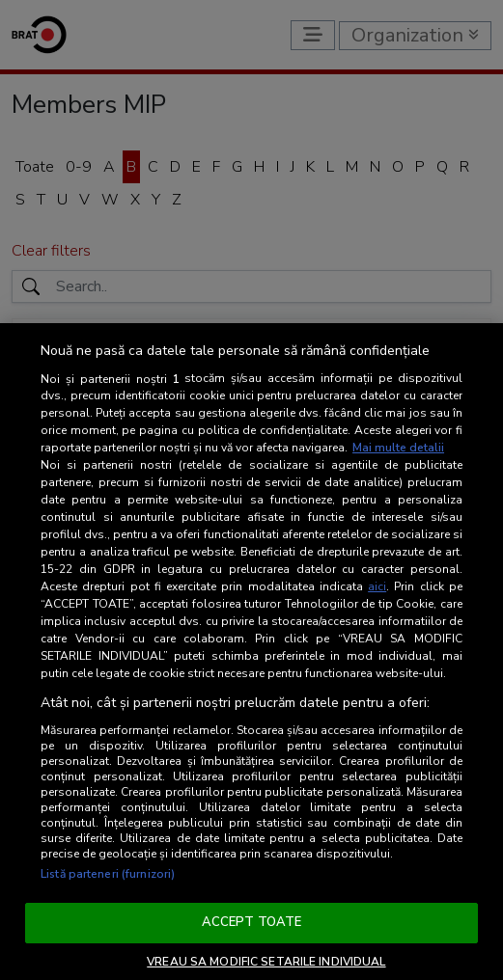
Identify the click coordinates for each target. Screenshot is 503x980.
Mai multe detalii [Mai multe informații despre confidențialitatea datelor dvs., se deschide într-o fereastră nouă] (398, 448)
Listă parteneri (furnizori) (108, 874)
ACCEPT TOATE (252, 922)
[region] (251, 652)
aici (377, 586)
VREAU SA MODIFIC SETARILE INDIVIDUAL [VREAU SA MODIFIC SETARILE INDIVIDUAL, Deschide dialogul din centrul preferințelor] (266, 962)
